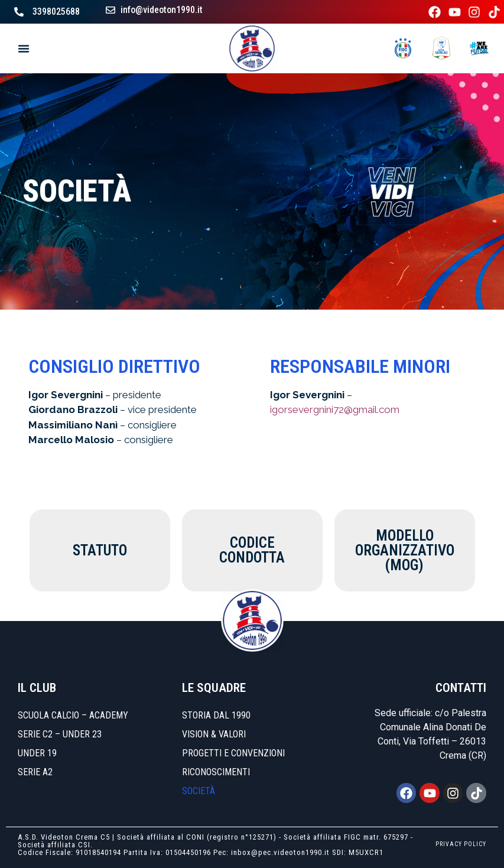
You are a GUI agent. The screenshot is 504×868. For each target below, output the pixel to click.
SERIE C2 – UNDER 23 (60, 734)
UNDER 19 (37, 753)
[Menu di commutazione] (24, 48)
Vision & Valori (214, 734)
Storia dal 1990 (216, 715)
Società (199, 791)
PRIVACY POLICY (461, 844)
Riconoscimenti (216, 772)
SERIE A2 (35, 772)
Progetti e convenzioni (233, 753)
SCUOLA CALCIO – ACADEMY (73, 715)
